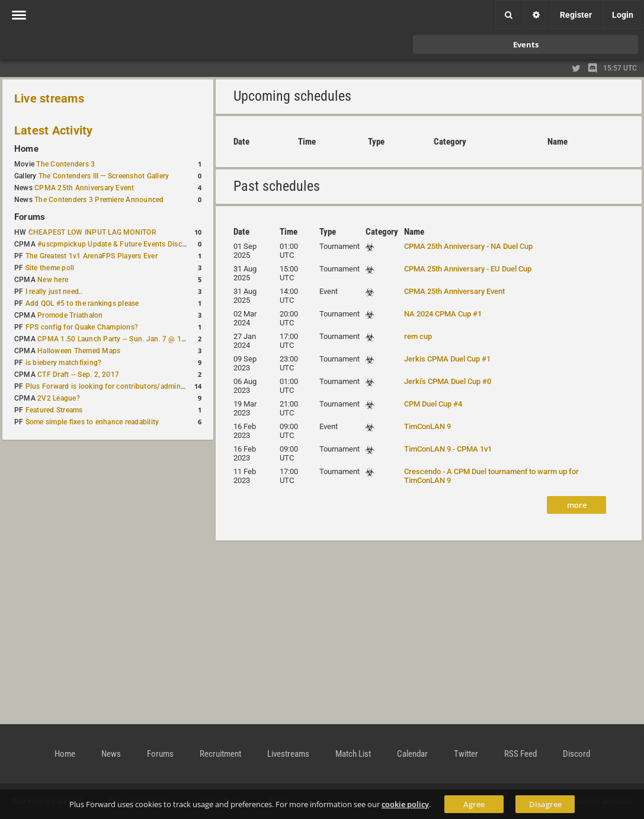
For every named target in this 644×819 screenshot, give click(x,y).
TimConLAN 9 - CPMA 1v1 (448, 449)
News (111, 754)
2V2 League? (59, 398)
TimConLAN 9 (427, 426)
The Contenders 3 (65, 164)
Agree (474, 804)
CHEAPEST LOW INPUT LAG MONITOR (92, 232)
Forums (30, 217)
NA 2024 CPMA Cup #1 (443, 314)
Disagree (545, 804)
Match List (353, 754)
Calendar (412, 754)
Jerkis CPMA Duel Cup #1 (447, 359)
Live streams (49, 98)
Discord (576, 754)
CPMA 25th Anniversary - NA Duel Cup (468, 246)
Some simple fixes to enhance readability (92, 422)
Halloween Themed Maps (79, 351)
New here (53, 280)
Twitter (466, 754)
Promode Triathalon (70, 315)
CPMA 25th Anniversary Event (84, 188)
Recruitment (220, 754)
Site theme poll (50, 268)
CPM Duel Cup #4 (433, 404)
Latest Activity (54, 130)
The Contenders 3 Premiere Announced (99, 200)
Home (26, 149)
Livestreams (288, 754)
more (577, 505)
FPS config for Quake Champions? (82, 327)
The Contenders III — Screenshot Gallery (104, 176)
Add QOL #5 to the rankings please (82, 303)
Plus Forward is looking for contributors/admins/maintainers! (126, 386)
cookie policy (405, 804)
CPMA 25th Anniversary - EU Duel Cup (468, 269)
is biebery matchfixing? (64, 363)
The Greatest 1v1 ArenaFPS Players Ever (92, 256)
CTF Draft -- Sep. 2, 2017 (78, 375)
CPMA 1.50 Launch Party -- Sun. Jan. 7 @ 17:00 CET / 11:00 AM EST (151, 339)
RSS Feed (520, 754)
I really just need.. (54, 292)
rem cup (418, 336)
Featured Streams (54, 410)
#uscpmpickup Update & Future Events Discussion (121, 244)
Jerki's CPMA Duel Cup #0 (448, 381)
